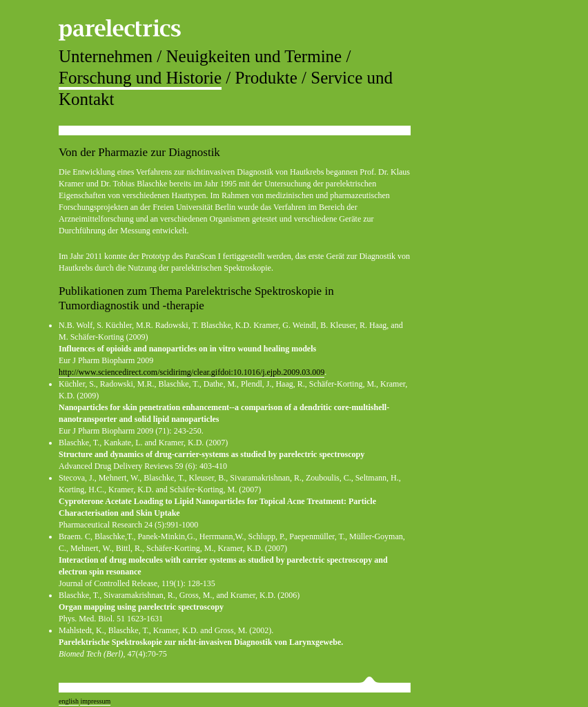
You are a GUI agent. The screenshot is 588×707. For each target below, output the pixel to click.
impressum (95, 701)
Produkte (266, 78)
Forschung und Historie (140, 78)
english (69, 701)
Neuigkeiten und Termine (254, 56)
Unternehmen (106, 56)
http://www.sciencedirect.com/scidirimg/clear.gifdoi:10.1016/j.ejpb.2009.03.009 (192, 372)
